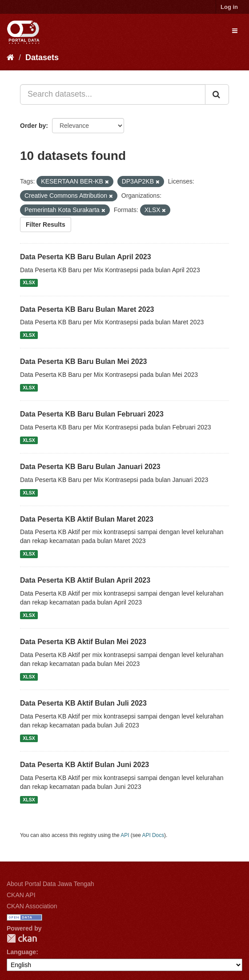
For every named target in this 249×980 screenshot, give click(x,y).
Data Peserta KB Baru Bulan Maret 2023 (87, 309)
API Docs (153, 835)
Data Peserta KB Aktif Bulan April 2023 (85, 580)
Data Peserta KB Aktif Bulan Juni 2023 (84, 765)
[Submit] (217, 94)
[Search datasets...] (113, 94)
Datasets (42, 57)
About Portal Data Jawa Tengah (50, 884)
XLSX (29, 283)
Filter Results (46, 225)
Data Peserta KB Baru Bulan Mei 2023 (83, 361)
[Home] (10, 57)
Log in (229, 7)
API (125, 835)
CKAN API (21, 895)
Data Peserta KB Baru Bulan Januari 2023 (90, 467)
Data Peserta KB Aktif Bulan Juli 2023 (83, 703)
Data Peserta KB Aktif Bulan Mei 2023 (83, 642)
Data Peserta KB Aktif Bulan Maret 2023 (87, 519)
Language (21, 952)
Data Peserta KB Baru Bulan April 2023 (86, 257)
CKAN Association (32, 906)
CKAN (22, 938)
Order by (33, 126)
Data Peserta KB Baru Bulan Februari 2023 (92, 414)
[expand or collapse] (235, 31)
